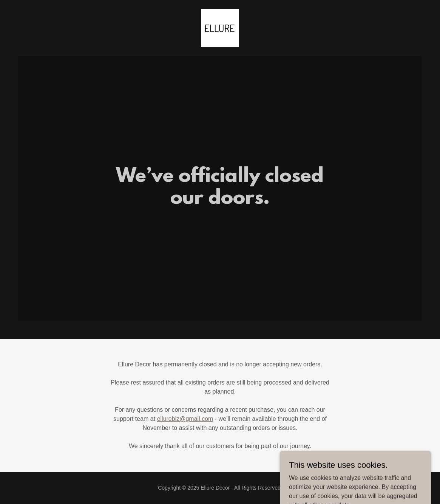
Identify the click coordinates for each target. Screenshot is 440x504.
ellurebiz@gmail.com (185, 419)
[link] (220, 27)
